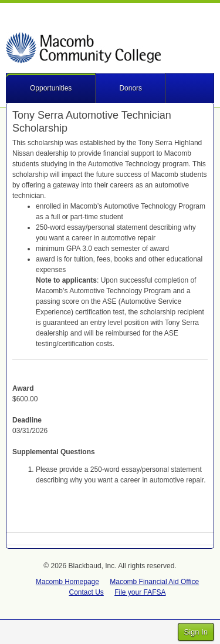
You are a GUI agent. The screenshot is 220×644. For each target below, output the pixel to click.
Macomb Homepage (67, 582)
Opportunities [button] (51, 88)
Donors (131, 88)
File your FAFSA (140, 592)
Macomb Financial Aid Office (154, 582)
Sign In (196, 632)
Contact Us (86, 592)
